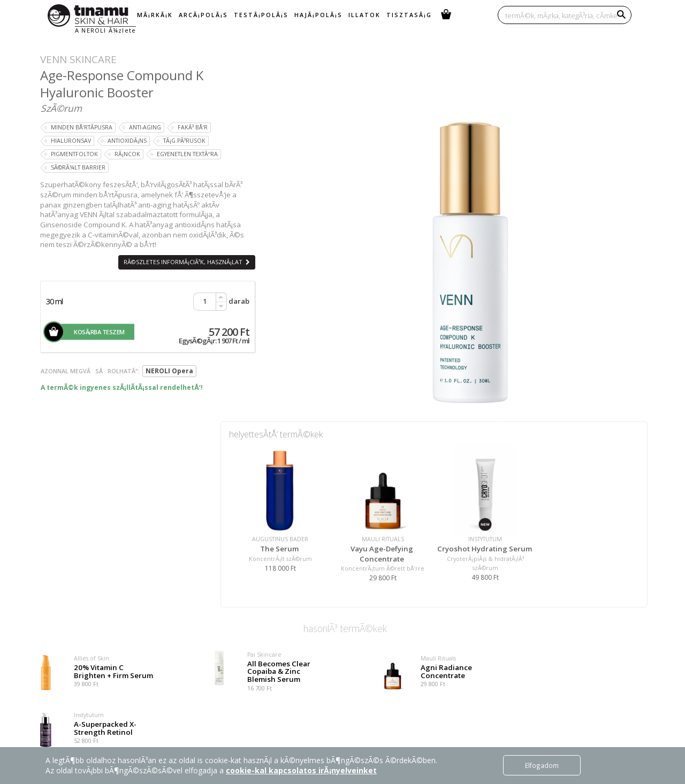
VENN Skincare (78, 59)
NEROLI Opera (169, 371)
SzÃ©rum (61, 108)
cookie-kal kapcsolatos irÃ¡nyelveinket (301, 770)
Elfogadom (542, 765)
